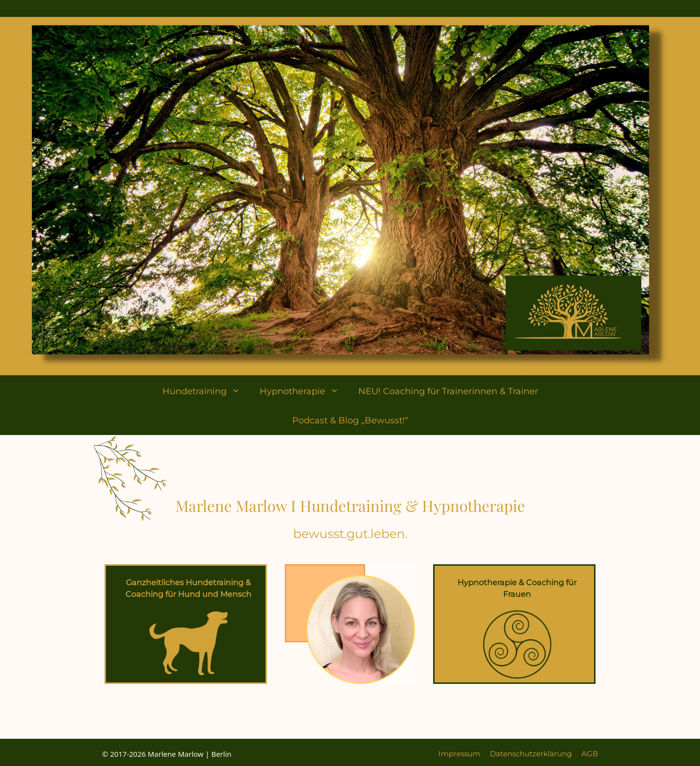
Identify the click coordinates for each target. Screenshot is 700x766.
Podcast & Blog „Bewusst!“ (350, 420)
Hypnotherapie (304, 391)
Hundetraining (206, 391)
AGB (590, 754)
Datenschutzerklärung (531, 754)
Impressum (459, 754)
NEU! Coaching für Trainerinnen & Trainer (448, 391)
